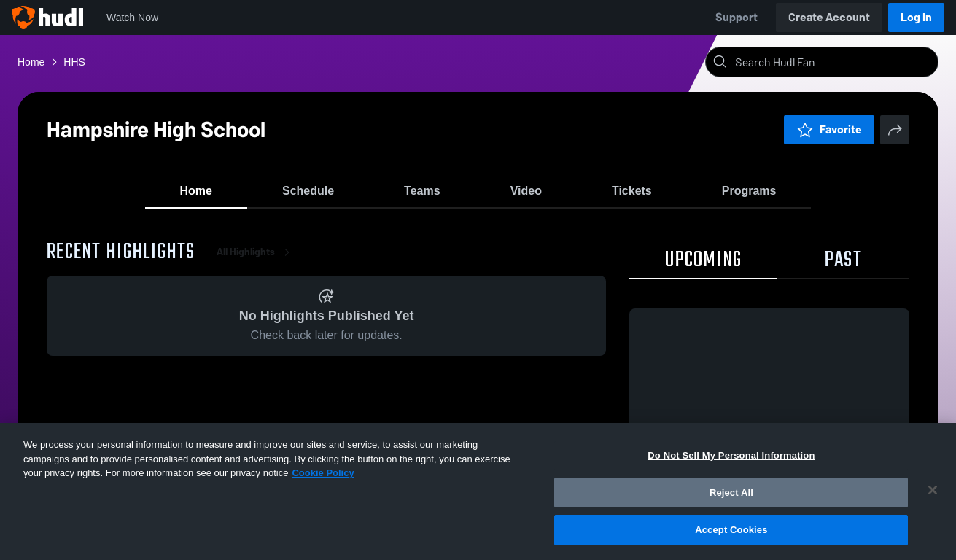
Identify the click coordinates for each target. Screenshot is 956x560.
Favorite (829, 129)
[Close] (933, 490)
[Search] (833, 62)
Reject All (731, 493)
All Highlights (256, 262)
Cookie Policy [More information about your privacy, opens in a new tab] (323, 473)
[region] (478, 491)
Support (737, 17)
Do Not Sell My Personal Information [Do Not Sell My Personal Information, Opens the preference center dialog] (731, 455)
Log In (916, 17)
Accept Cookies (731, 530)
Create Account (829, 17)
